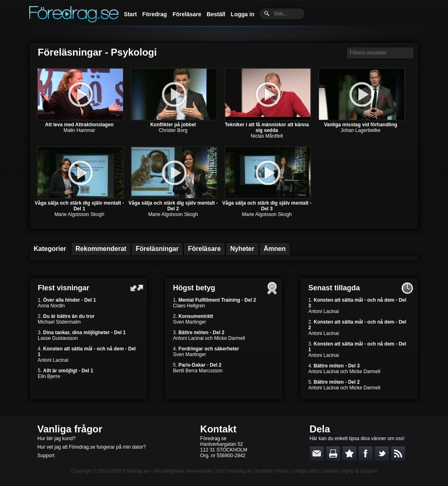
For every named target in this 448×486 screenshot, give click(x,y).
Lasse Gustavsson (58, 338)
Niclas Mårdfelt (267, 136)
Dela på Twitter (382, 454)
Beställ (216, 14)
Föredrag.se (136, 471)
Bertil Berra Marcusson (198, 371)
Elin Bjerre (49, 376)
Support (46, 456)
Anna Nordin (51, 306)
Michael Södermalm (59, 322)
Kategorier (50, 249)
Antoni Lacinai (53, 360)
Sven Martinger (189, 322)
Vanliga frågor (70, 429)
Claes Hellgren (189, 306)
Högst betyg (194, 288)
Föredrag (155, 14)
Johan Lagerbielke (360, 130)
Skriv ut (333, 454)
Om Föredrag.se (234, 471)
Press (282, 471)
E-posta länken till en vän (317, 454)
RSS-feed (398, 454)
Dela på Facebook (366, 454)
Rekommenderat (101, 249)
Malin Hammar (79, 130)
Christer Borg (173, 130)
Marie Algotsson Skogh (79, 214)
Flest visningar (64, 288)
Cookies (330, 471)
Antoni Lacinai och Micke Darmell (209, 338)
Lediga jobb (305, 471)
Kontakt (218, 429)
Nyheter (242, 249)
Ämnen (275, 249)
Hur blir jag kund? (56, 438)
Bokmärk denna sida (349, 454)
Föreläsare (187, 14)
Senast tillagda (334, 288)
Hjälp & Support (360, 471)
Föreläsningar (157, 249)
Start (130, 14)
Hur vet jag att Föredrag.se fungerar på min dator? (92, 447)
